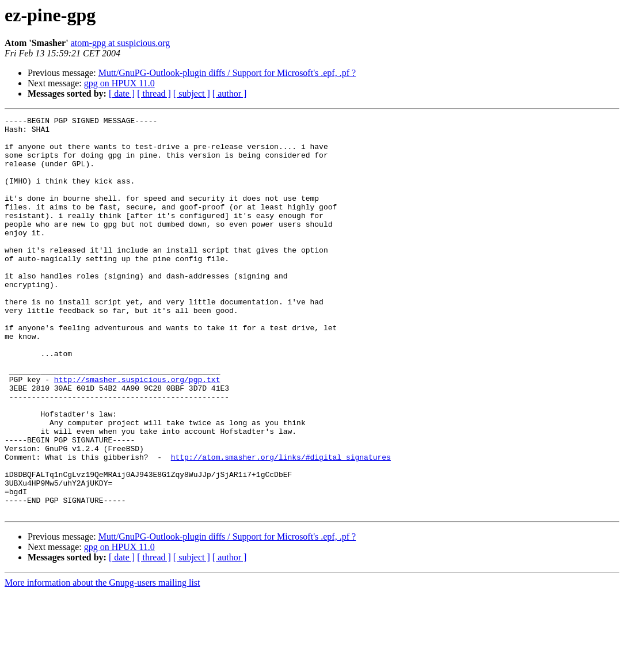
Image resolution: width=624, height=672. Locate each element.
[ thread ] (154, 93)
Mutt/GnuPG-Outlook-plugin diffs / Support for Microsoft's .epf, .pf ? (227, 73)
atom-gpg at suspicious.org (121, 43)
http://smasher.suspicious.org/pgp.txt (137, 433)
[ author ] (230, 93)
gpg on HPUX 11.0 (119, 83)
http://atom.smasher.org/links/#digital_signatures (281, 526)
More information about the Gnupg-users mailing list (102, 662)
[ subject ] (192, 93)
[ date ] (122, 93)
